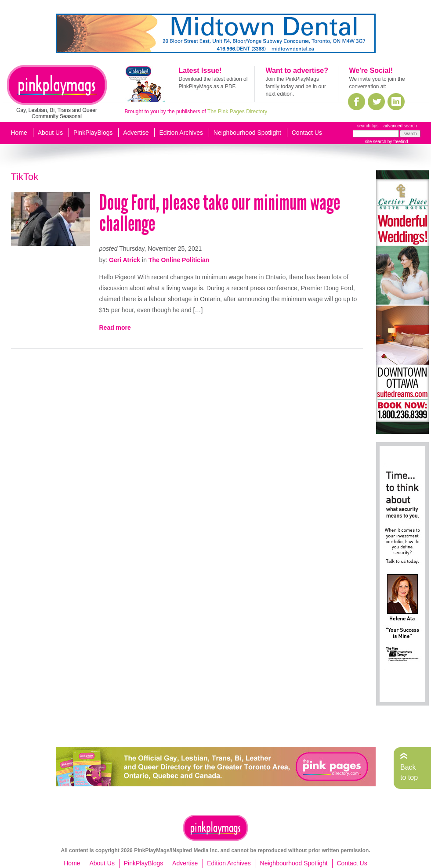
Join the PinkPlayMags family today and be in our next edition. (296, 86)
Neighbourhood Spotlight (247, 133)
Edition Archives (181, 133)
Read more (115, 328)
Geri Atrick (125, 260)
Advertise (136, 133)
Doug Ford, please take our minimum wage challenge (220, 213)
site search (376, 142)
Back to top (409, 772)
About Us (51, 133)
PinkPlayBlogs (93, 133)
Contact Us (307, 133)
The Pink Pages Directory (237, 112)
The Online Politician (179, 260)
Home (19, 133)
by (397, 142)
